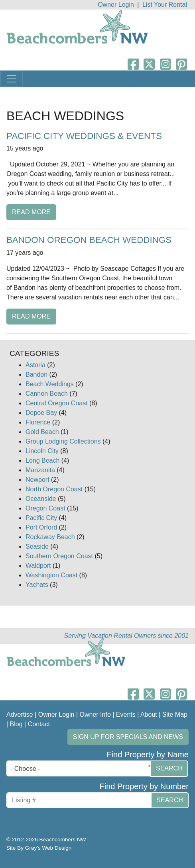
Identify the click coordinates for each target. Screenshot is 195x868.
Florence (38, 422)
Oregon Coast (45, 508)
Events (126, 715)
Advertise (20, 715)
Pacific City (41, 518)
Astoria (35, 365)
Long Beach (42, 460)
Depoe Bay (41, 413)
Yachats (37, 585)
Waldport (38, 566)
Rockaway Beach (50, 537)
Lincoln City (42, 451)
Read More (31, 212)
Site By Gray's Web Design (39, 848)
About (149, 715)
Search (169, 768)
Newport (37, 480)
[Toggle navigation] (12, 79)
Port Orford (41, 527)
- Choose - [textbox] (25, 769)
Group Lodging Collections (63, 441)
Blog (16, 724)
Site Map (175, 715)
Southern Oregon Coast (59, 556)
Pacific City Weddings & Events (84, 136)
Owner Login (116, 5)
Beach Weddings (50, 384)
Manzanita (40, 470)
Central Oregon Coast (57, 403)
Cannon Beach (47, 394)
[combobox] (80, 768)
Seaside (37, 546)
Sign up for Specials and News (128, 737)
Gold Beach (42, 432)
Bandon (36, 374)
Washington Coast (51, 575)
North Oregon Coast (54, 489)
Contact (39, 724)
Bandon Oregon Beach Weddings (89, 240)
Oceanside (41, 499)
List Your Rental (165, 5)
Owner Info (95, 715)
